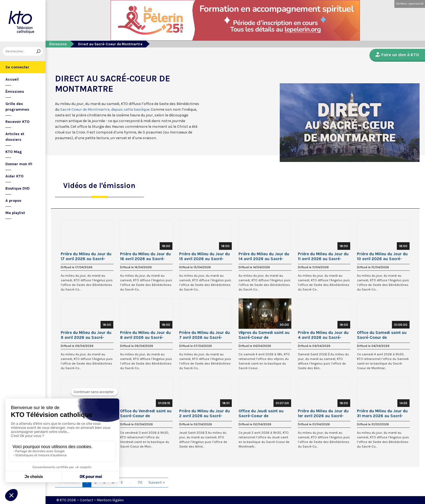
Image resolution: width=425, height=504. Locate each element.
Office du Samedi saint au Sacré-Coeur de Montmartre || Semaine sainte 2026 (382, 335)
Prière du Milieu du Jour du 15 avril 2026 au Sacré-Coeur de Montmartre (205, 256)
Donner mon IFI (19, 164)
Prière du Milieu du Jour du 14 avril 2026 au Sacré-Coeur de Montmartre (264, 256)
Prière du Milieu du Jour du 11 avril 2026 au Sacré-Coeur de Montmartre (323, 256)
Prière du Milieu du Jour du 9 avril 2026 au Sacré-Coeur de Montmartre (86, 335)
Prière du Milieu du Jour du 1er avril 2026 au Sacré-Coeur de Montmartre (323, 413)
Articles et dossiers (15, 137)
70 (140, 482)
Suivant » (157, 482)
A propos (13, 201)
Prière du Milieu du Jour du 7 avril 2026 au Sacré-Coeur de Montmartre (205, 335)
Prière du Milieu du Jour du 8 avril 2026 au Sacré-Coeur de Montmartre (145, 335)
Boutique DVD (17, 188)
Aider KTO (15, 176)
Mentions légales (110, 500)
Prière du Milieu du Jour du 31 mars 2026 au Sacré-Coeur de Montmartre (382, 413)
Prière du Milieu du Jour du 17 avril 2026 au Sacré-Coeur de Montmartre (86, 256)
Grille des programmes (17, 107)
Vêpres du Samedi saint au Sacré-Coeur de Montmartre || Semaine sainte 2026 (264, 335)
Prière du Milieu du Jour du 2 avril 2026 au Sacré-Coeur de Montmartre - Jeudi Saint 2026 (205, 413)
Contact (86, 500)
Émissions (15, 92)
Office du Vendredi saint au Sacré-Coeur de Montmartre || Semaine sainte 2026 (146, 413)
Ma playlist (15, 213)
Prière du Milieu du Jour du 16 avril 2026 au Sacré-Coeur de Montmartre (145, 256)
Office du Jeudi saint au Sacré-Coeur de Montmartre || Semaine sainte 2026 (261, 413)
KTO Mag (14, 152)
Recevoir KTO (17, 122)
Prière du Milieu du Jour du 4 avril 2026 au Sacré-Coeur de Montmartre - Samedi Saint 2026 (323, 335)
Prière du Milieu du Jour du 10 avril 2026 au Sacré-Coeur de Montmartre (382, 256)
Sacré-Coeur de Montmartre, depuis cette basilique (105, 109)
